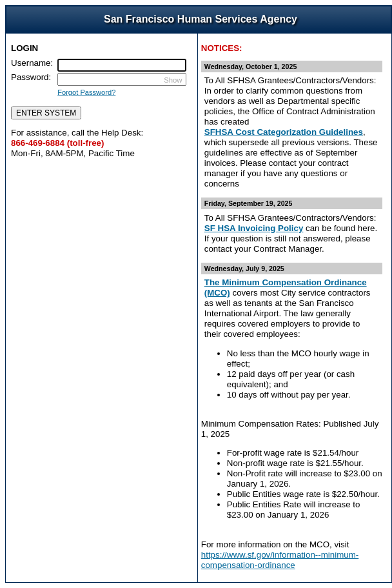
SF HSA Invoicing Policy (254, 228)
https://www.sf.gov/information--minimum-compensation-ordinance (280, 560)
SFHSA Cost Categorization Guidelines (284, 132)
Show (173, 80)
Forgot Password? (86, 92)
